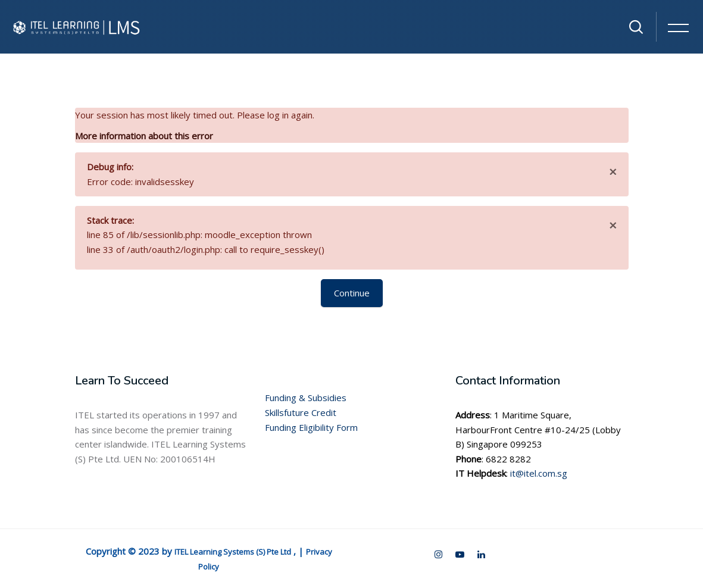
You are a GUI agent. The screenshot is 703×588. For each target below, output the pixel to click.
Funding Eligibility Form (311, 427)
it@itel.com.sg (539, 473)
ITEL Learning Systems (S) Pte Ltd (233, 552)
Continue (352, 293)
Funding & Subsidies (306, 398)
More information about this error (144, 136)
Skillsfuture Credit (301, 412)
